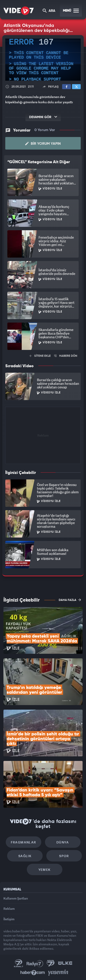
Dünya (63, 842)
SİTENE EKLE (40, 356)
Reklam (9, 909)
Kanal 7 (19, 963)
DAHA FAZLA (70, 600)
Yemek (45, 870)
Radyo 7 (35, 963)
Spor (64, 856)
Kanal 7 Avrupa (51, 963)
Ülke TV (65, 963)
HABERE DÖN (66, 356)
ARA (49, 11)
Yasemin (58, 973)
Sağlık (25, 856)
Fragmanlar (24, 842)
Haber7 (33, 973)
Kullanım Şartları (16, 898)
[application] (43, 60)
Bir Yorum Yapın (43, 144)
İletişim (9, 919)
